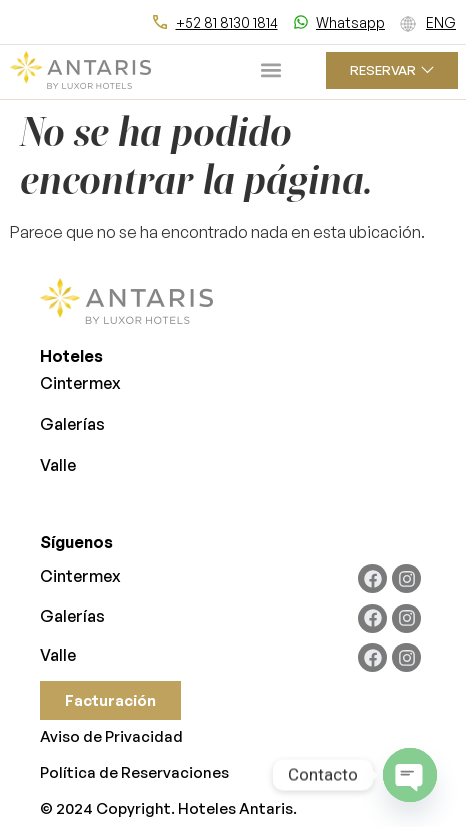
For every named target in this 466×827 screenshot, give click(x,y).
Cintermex (80, 383)
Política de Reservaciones (134, 772)
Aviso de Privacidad (111, 736)
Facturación (110, 700)
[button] (271, 70)
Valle (58, 465)
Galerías (72, 424)
